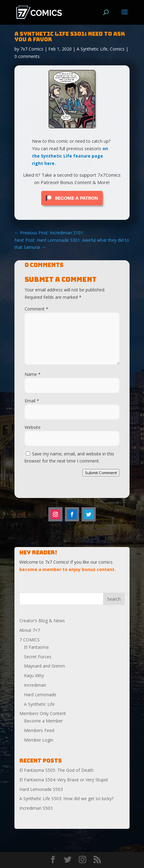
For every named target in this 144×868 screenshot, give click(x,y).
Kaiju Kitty (34, 675)
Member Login (39, 740)
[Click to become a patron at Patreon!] (72, 207)
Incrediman (35, 685)
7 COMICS (30, 640)
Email (32, 401)
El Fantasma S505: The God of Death (56, 770)
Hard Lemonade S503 (41, 789)
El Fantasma (36, 647)
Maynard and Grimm (44, 666)
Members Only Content (43, 713)
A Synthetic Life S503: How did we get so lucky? (66, 798)
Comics (117, 49)
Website (33, 427)
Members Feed (39, 730)
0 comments (27, 56)
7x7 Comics (32, 49)
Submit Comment (101, 473)
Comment (36, 309)
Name (33, 374)
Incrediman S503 (36, 808)
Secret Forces (38, 657)
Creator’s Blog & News (42, 621)
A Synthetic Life (92, 49)
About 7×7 (30, 630)
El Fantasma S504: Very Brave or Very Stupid (64, 780)
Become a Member (43, 721)
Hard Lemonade (40, 695)
